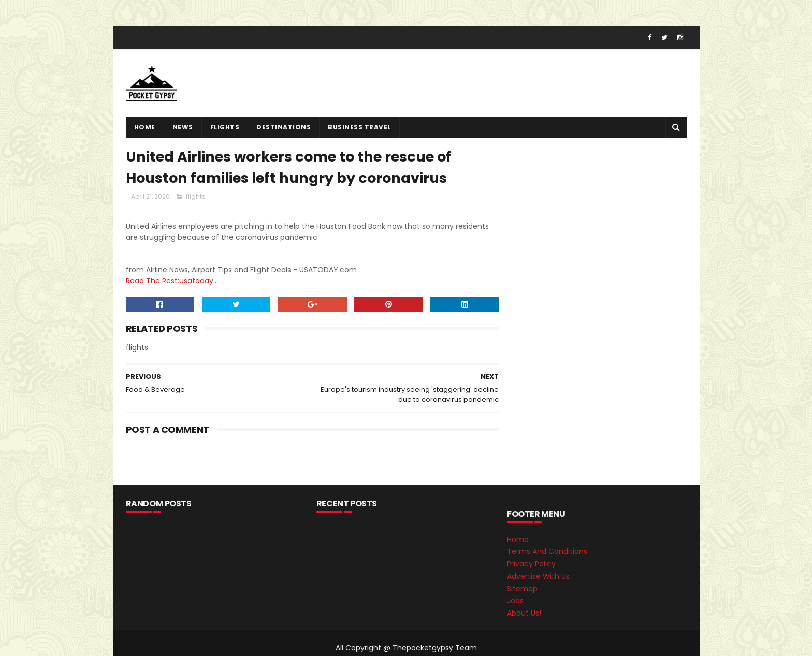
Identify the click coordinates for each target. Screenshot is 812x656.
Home (145, 127)
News (183, 127)
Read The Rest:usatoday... (172, 281)
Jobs (515, 601)
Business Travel (359, 127)
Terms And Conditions (547, 551)
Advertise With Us (538, 576)
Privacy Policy (531, 564)
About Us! (524, 613)
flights (225, 127)
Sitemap (522, 589)
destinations (284, 127)
